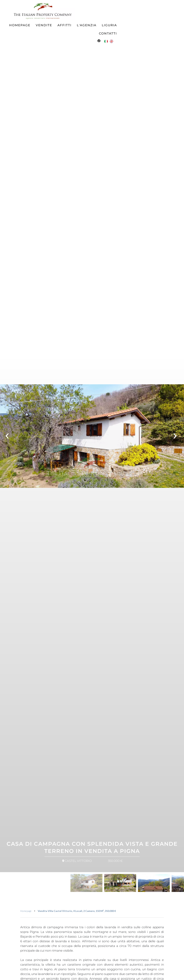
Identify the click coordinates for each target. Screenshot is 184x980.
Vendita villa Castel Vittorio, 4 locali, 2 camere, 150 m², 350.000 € (77, 911)
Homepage (26, 911)
